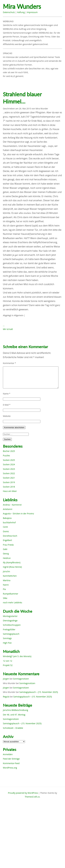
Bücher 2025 (9, 451)
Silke (5, 598)
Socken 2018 (9, 487)
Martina (7, 580)
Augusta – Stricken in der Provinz (18, 514)
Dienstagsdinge (10, 621)
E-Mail (7, 405)
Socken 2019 (9, 482)
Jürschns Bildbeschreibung (15, 710)
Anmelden (8, 754)
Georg (6, 554)
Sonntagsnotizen (21, 679)
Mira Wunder (42, 109)
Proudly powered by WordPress (23, 793)
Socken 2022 (9, 473)
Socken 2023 (9, 469)
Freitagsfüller (9, 629)
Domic (6, 531)
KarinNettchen (10, 576)
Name (7, 394)
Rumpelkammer (11, 594)
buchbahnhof (9, 522)
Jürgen (6, 679)
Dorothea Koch (10, 536)
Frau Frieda (8, 545)
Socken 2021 (9, 478)
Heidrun (7, 558)
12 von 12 (8, 661)
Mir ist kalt (8, 329)
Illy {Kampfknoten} (12, 562)
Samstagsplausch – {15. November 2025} (39, 692)
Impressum (32, 12)
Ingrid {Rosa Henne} (12, 567)
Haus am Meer (10, 491)
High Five (7, 643)
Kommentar (9, 363)
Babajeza (7, 518)
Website (7, 416)
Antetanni (8, 509)
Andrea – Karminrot (12, 505)
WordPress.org (10, 768)
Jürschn (6, 571)
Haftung (21, 12)
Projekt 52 (8, 665)
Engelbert (8, 540)
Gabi (5, 549)
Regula (6, 697)
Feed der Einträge (11, 759)
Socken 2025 (9, 460)
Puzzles (6, 455)
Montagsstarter (10, 616)
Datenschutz (9, 12)
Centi (5, 527)
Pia (4, 589)
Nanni (6, 585)
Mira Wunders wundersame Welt (27, 7)
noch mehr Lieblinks (13, 602)
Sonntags (7, 638)
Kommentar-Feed (11, 763)
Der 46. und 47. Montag (14, 715)
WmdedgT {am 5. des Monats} (17, 656)
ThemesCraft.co (32, 797)
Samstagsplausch (11, 634)
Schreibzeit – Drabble (13, 728)
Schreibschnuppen (12, 625)
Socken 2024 (9, 464)
